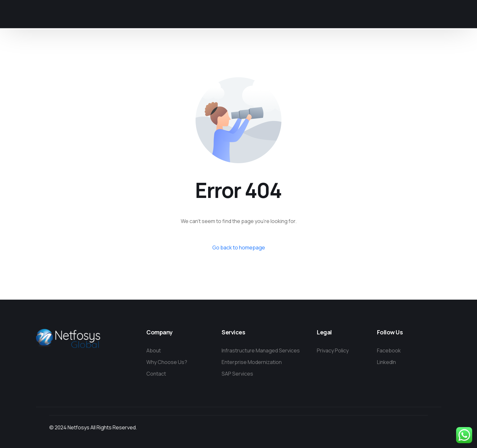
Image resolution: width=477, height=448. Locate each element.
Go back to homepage (239, 247)
